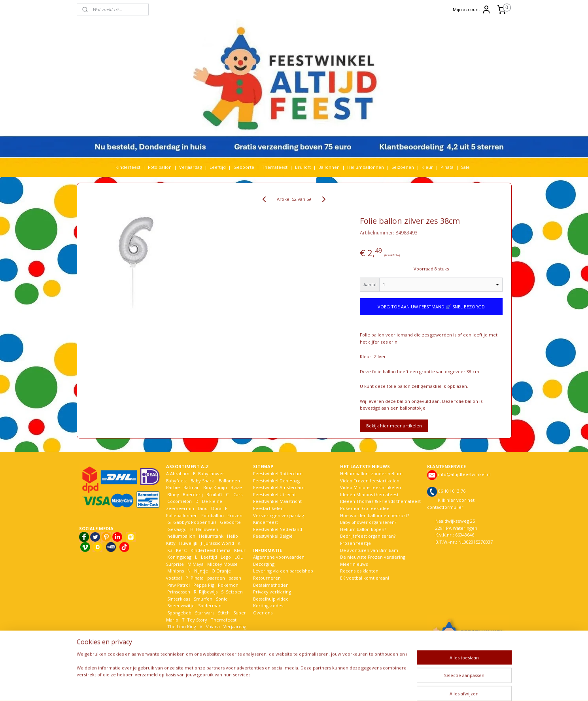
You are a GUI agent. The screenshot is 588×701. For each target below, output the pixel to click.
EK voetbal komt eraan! (365, 578)
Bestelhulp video (271, 599)
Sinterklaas (179, 599)
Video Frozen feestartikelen (370, 481)
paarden (216, 578)
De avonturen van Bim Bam (369, 550)
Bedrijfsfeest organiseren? (368, 536)
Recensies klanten (359, 571)
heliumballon (181, 536)
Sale (465, 167)
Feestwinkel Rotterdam (278, 473)
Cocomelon (180, 501)
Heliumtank (211, 536)
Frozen (235, 515)
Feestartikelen (268, 508)
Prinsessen (178, 592)
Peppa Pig (204, 585)
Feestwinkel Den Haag (276, 481)
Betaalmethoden (271, 585)
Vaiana (213, 626)
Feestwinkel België (273, 536)
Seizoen (234, 592)
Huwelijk (188, 543)
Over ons (263, 613)
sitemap (274, 687)
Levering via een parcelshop (283, 571)
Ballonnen (329, 167)
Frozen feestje (355, 543)
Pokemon (228, 585)
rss (291, 687)
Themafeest (275, 167)
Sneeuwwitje (181, 606)
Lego (225, 557)
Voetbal (175, 634)
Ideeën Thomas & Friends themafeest (380, 501)
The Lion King (181, 626)
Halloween (207, 529)
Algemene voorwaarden (279, 557)
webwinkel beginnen (321, 687)
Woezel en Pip (204, 640)
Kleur (427, 167)
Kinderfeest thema (211, 550)
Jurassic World (219, 543)
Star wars (205, 613)
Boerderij (193, 494)
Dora (216, 508)
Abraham (180, 473)
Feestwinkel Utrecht (274, 494)
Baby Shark (202, 481)
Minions (175, 571)
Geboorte (244, 167)
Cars (238, 494)
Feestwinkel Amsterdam (279, 487)
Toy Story (197, 620)
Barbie (173, 487)
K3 (169, 550)
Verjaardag (191, 167)
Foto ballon (160, 167)
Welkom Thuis (210, 634)
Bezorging (264, 564)
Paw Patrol (178, 585)
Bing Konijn (215, 487)
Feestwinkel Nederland (278, 529)
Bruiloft (303, 167)
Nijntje (200, 571)
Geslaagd (177, 529)
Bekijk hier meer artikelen (394, 426)
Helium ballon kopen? (363, 529)
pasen (235, 578)
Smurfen (203, 599)
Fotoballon (213, 515)
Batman (192, 487)
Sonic (222, 599)
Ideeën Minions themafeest (369, 494)
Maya (198, 564)
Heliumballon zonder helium (371, 473)
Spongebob (179, 613)
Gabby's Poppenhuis (194, 522)
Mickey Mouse (222, 564)
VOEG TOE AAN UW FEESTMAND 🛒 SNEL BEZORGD (431, 307)
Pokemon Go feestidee (365, 508)
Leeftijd (218, 167)
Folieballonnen (182, 515)
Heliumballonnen (366, 167)
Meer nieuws (354, 564)
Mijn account (472, 9)
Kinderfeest (128, 167)
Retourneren (267, 578)
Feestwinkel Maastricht (277, 501)
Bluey (173, 494)
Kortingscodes (268, 606)
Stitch (224, 613)
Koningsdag (179, 557)
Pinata (447, 167)
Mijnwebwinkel (390, 687)
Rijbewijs (208, 592)
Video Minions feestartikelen (371, 487)
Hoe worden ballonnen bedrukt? (374, 515)
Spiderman (210, 606)
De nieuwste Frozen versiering (373, 557)
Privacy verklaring (272, 592)
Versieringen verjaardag (279, 515)
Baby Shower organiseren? (368, 522)
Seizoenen (403, 167)
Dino (203, 508)
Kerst (182, 550)
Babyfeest (177, 481)
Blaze (236, 487)
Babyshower (212, 473)
